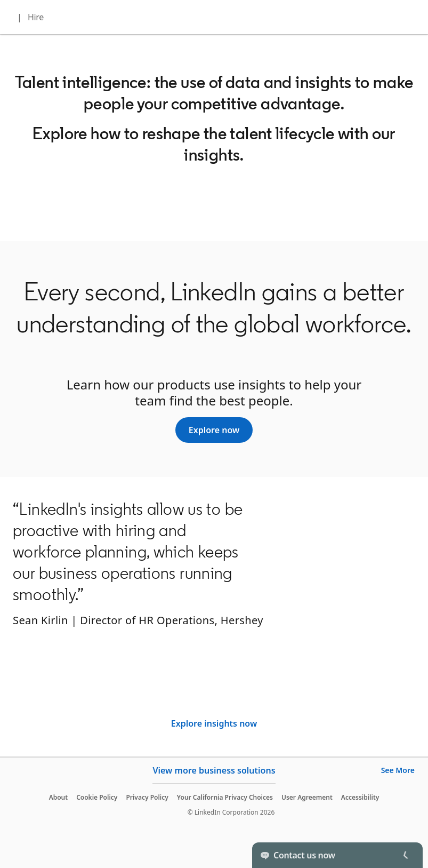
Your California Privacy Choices (225, 797)
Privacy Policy (147, 797)
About (59, 797)
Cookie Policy (97, 797)
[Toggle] (406, 855)
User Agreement (307, 797)
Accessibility (360, 797)
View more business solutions (214, 770)
